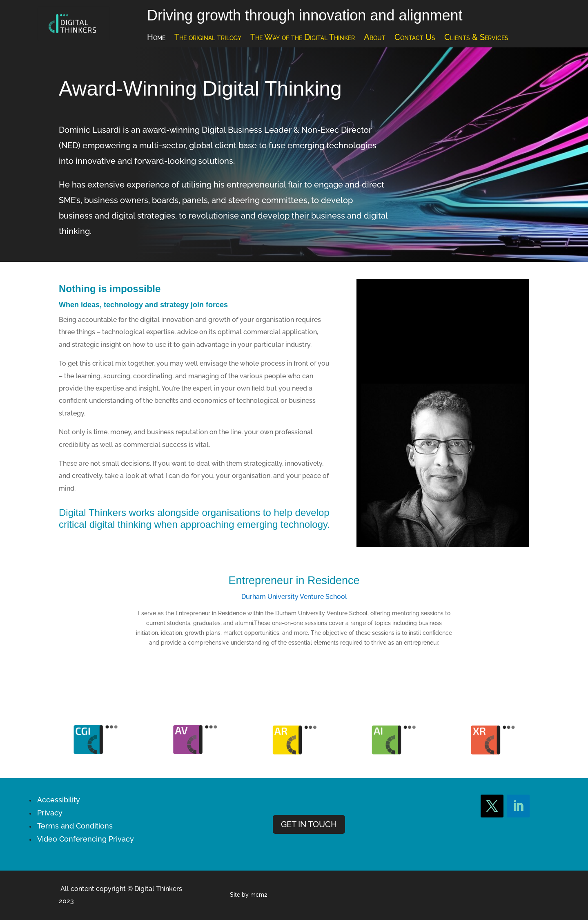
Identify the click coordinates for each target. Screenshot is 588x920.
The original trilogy (208, 38)
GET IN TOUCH (309, 824)
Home (156, 38)
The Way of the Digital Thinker (303, 38)
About (375, 38)
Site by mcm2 (248, 895)
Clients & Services (476, 38)
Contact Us (415, 38)
